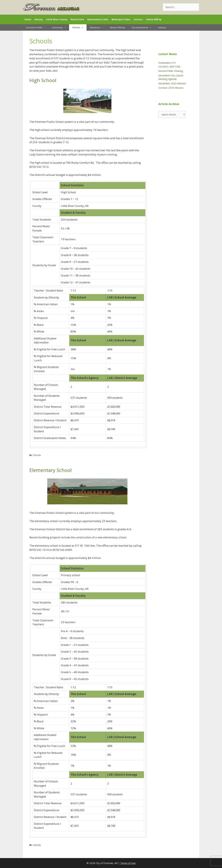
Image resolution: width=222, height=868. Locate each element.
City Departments (143, 27)
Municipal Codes (121, 19)
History (39, 19)
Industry (162, 27)
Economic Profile (37, 27)
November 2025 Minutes (172, 83)
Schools (79, 27)
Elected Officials (117, 27)
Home (28, 19)
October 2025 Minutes (171, 88)
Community (60, 27)
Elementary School (50, 470)
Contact (138, 19)
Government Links (98, 19)
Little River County (57, 19)
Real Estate (77, 19)
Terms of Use (128, 863)
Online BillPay (154, 19)
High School (43, 80)
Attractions (98, 27)
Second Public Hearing (171, 71)
